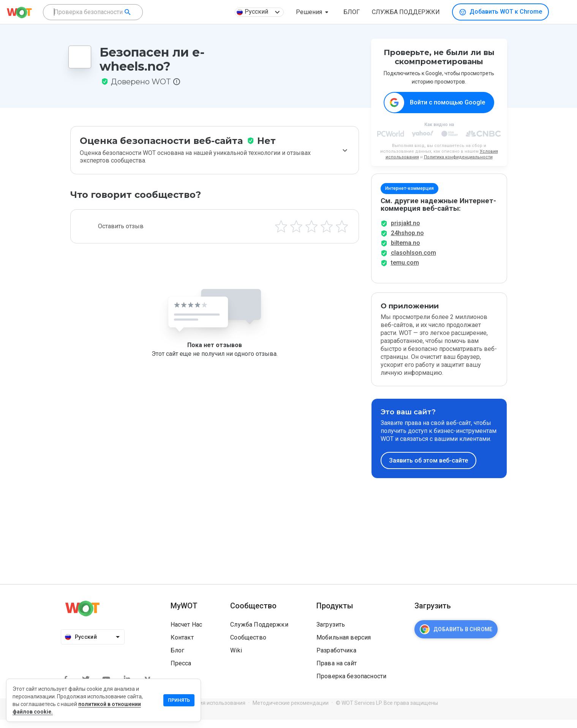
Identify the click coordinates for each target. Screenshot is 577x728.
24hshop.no (407, 241)
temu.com (405, 271)
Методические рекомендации (291, 711)
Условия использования (215, 711)
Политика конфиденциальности (458, 157)
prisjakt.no (405, 231)
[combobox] (93, 12)
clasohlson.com (413, 261)
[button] (314, 12)
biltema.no (405, 251)
